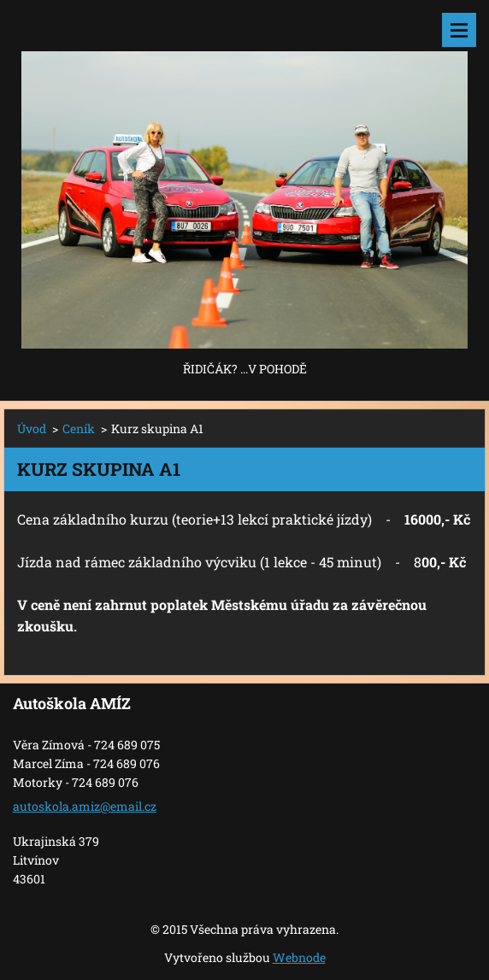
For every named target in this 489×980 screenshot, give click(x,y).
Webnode (299, 957)
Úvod (32, 428)
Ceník (79, 428)
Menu (459, 30)
